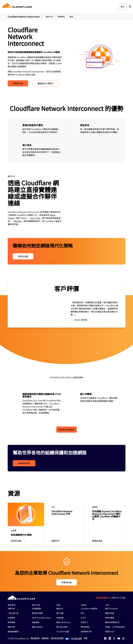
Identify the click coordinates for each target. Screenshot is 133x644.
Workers (18, 221)
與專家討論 (18, 83)
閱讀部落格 (99, 541)
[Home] (17, 7)
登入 (123, 7)
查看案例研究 (24, 463)
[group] (67, 300)
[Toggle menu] (130, 7)
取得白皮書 (23, 256)
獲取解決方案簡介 (46, 83)
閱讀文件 (58, 541)
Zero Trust (35, 218)
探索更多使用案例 (67, 430)
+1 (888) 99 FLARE (117, 598)
